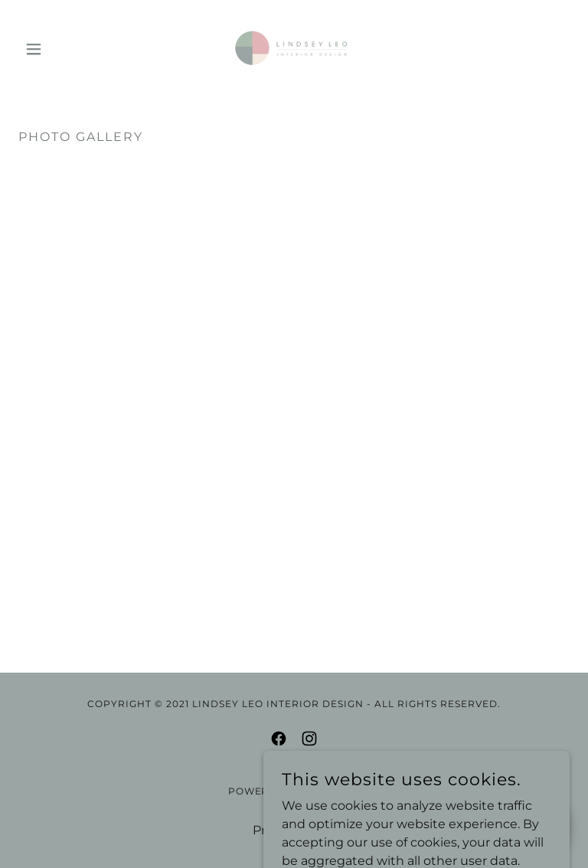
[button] (60, 49)
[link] (294, 49)
